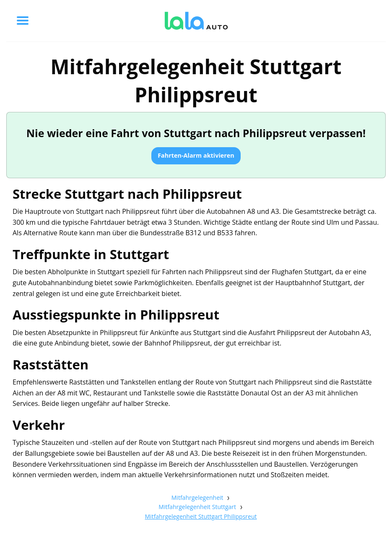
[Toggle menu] (23, 21)
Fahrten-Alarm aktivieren (196, 155)
